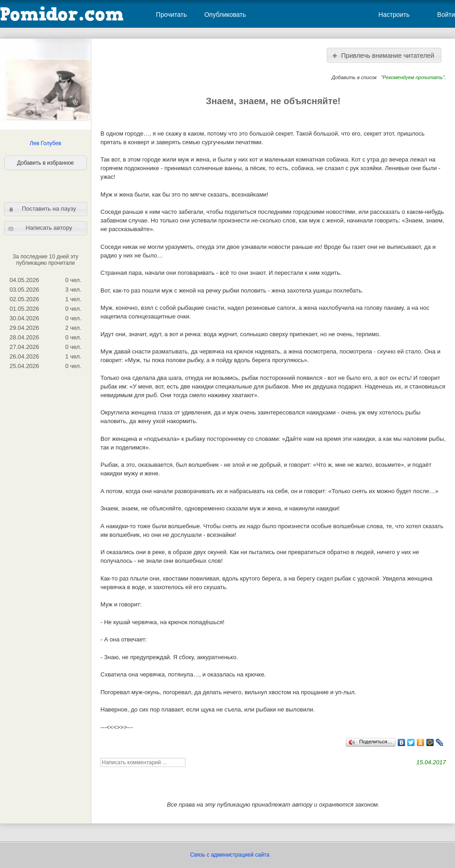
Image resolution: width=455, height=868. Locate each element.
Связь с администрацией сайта (230, 855)
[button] (46, 209)
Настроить (394, 15)
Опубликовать (225, 15)
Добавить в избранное (46, 163)
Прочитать (171, 15)
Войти (446, 15)
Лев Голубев (45, 143)
